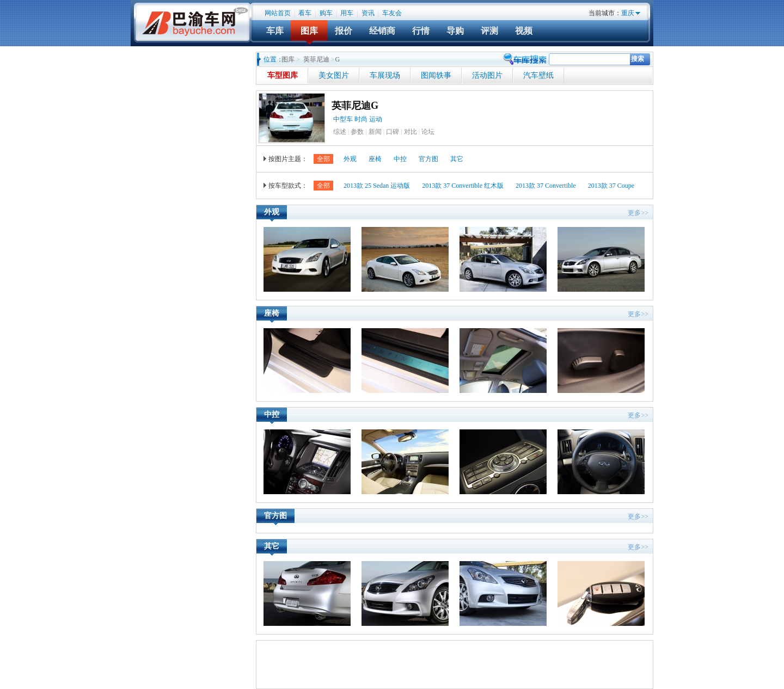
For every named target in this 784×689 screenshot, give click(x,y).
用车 (347, 13)
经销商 (382, 31)
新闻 (375, 132)
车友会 (392, 13)
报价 (344, 31)
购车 (326, 13)
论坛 (428, 132)
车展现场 (385, 75)
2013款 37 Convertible (546, 186)
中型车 (343, 119)
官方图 (428, 159)
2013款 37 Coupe (611, 186)
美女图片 (334, 75)
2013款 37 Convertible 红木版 (463, 186)
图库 (309, 31)
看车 (305, 13)
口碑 (393, 132)
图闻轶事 (436, 75)
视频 (524, 31)
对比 (411, 132)
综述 (340, 132)
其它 (457, 159)
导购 (455, 31)
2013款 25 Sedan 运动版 (377, 186)
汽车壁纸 (538, 75)
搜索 (638, 59)
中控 (400, 159)
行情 (421, 31)
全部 (323, 159)
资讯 (368, 13)
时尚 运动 (369, 119)
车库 (275, 31)
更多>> (638, 213)
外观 (350, 159)
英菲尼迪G (355, 106)
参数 (357, 132)
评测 (489, 31)
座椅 (375, 159)
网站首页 (278, 13)
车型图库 (283, 75)
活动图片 (487, 75)
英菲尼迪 (316, 59)
